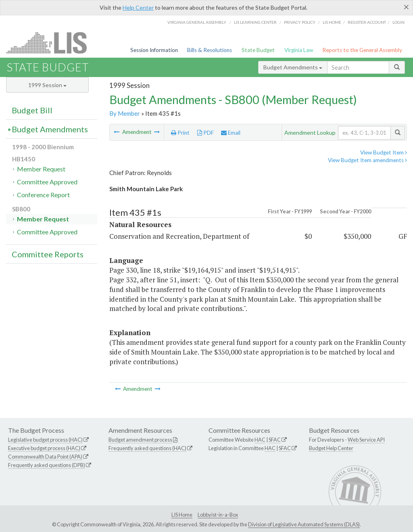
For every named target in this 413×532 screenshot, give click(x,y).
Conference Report (43, 195)
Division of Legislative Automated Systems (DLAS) (304, 524)
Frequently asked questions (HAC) (147, 448)
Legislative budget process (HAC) (45, 440)
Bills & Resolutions (210, 50)
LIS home (332, 22)
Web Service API (366, 440)
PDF (205, 133)
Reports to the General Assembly (362, 50)
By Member (125, 113)
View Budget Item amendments (367, 160)
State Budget (258, 50)
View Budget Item (384, 152)
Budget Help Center (331, 448)
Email (231, 133)
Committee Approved (47, 182)
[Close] (406, 7)
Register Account (367, 22)
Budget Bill (32, 110)
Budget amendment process (140, 440)
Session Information (154, 50)
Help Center (138, 7)
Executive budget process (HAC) (44, 448)
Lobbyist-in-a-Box (218, 515)
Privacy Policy (300, 22)
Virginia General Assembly (197, 22)
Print (180, 133)
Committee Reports (48, 254)
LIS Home (182, 515)
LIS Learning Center (255, 22)
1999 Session (47, 85)
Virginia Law (299, 50)
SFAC (275, 440)
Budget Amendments (293, 67)
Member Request (41, 169)
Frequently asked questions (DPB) (47, 465)
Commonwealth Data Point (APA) (45, 457)
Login (398, 22)
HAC (260, 440)
